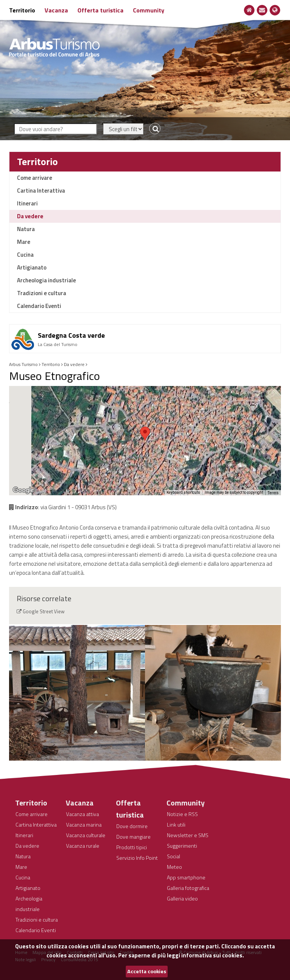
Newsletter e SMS (188, 835)
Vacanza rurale (83, 846)
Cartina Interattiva (41, 191)
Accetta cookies (147, 971)
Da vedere (30, 216)
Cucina (25, 255)
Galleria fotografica (188, 888)
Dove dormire (132, 826)
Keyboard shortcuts (183, 492)
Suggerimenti (182, 846)
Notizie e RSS (182, 814)
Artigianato (32, 267)
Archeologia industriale (46, 280)
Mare (24, 242)
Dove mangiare (133, 837)
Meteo (174, 867)
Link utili (176, 825)
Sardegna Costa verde (71, 335)
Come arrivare (35, 178)
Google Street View (44, 611)
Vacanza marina (84, 825)
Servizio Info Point (137, 858)
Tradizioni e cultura (42, 293)
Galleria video (182, 898)
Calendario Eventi (39, 306)
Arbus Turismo (23, 364)
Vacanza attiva (83, 814)
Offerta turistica (100, 10)
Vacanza (56, 10)
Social (174, 856)
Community (149, 10)
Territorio (22, 10)
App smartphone (186, 877)
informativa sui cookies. (213, 955)
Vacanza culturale (86, 835)
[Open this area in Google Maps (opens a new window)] (23, 490)
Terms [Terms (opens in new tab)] (273, 493)
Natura (26, 229)
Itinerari (27, 203)
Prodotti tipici (132, 847)
